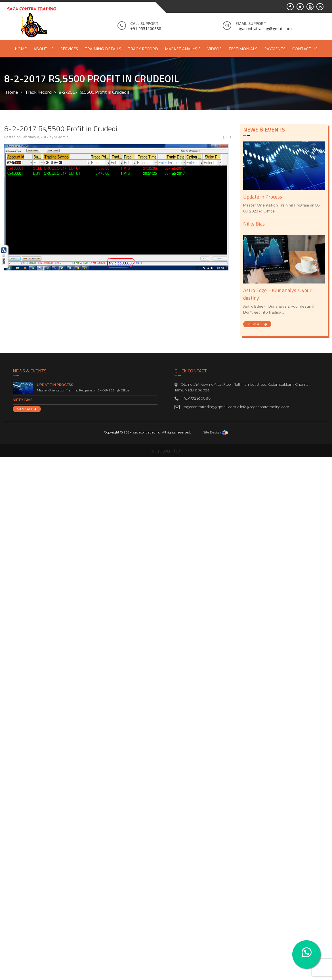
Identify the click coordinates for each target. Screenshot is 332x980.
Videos (215, 49)
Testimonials (243, 49)
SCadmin (61, 137)
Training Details (103, 49)
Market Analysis (183, 49)
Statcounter (166, 451)
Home (21, 49)
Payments (275, 49)
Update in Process (263, 197)
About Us (44, 49)
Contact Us (305, 49)
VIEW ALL (257, 324)
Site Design (216, 432)
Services (69, 49)
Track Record (143, 49)
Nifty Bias (254, 224)
